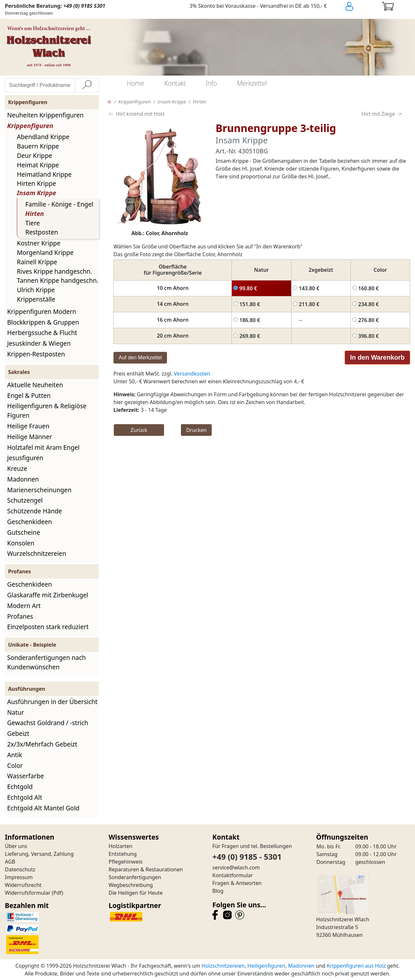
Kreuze (17, 468)
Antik (15, 755)
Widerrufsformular (28, 893)
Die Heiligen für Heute (136, 893)
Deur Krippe (35, 155)
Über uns (16, 846)
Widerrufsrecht (23, 885)
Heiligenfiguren (266, 966)
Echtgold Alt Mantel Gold (43, 808)
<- (111, 114)
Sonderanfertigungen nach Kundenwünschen (47, 662)
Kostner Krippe (39, 243)
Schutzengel (25, 500)
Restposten (42, 232)
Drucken (196, 430)
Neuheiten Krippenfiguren (45, 115)
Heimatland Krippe (44, 174)
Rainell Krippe (37, 262)
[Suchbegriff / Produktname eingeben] (40, 85)
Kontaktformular (233, 875)
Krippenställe (36, 299)
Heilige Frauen (28, 426)
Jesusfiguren (25, 458)
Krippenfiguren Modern (42, 311)
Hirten (35, 214)
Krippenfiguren (30, 126)
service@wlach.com (236, 867)
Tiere (33, 223)
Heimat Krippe (38, 165)
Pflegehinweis (126, 862)
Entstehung (123, 854)
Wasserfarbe (25, 776)
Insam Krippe (36, 193)
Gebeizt (18, 733)
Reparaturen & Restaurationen (146, 869)
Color (15, 765)
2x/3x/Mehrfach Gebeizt (42, 744)
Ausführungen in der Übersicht (52, 702)
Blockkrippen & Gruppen (43, 322)
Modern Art (24, 606)
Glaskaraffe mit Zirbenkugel (48, 595)
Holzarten (120, 846)
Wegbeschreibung (131, 885)
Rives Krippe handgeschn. (54, 271)
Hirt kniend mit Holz (140, 114)
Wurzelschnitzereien (37, 553)
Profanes (20, 616)
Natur (16, 712)
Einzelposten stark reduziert (48, 627)
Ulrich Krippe (36, 290)
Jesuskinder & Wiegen (39, 343)
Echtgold (20, 787)
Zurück (139, 430)
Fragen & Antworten (237, 883)
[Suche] (87, 85)
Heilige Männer (30, 437)
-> (400, 114)
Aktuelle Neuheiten (35, 385)
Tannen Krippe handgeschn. (58, 280)
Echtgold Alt (25, 797)
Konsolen (21, 543)
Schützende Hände (35, 511)
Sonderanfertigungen (135, 877)
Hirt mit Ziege (378, 114)
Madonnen (23, 479)
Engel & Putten (29, 395)
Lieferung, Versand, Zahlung (39, 854)
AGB (10, 862)
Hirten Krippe (36, 183)
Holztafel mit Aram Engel (43, 447)
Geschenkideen (30, 522)
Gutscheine (24, 532)
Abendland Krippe (43, 137)
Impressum (19, 877)
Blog (218, 891)
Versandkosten (192, 374)
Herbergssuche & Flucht (42, 333)
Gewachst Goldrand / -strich (48, 723)
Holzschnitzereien (223, 966)
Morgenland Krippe (45, 252)
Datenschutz (20, 869)
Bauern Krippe (38, 146)
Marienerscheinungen (39, 490)
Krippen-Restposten (36, 354)
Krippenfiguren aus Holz (356, 966)
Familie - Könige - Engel (59, 204)
